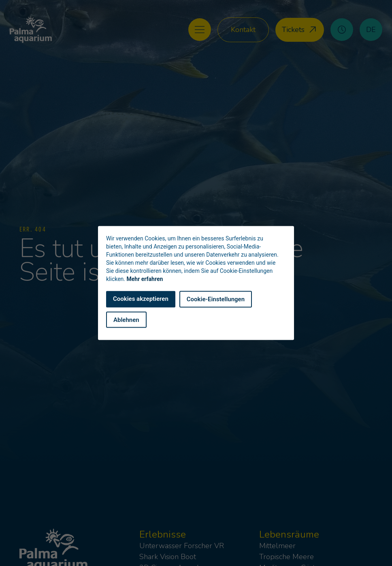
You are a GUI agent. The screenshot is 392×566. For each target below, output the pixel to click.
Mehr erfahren (145, 279)
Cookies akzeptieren (141, 299)
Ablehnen (126, 319)
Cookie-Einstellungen (216, 299)
